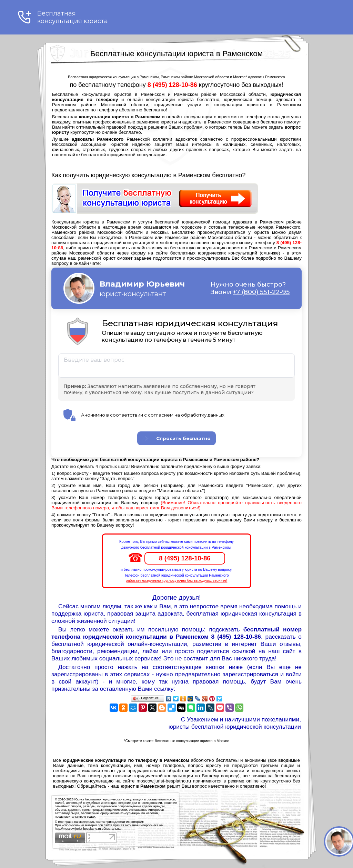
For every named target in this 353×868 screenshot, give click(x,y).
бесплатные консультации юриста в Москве (192, 741)
